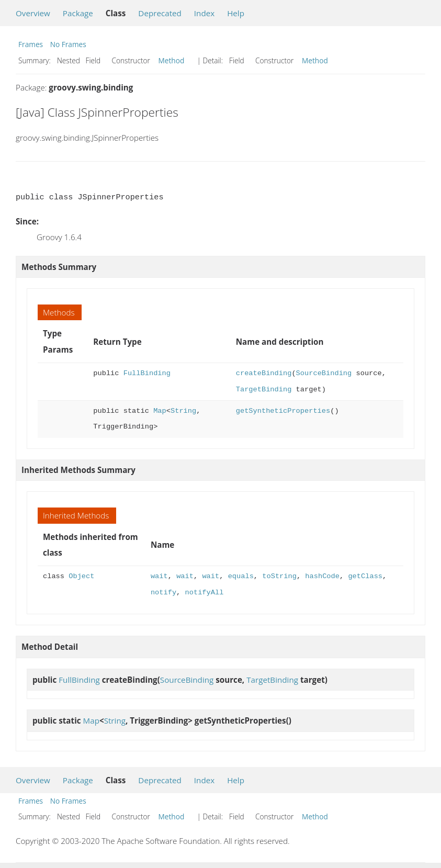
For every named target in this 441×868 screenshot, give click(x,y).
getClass (365, 576)
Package (78, 13)
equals (241, 576)
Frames (31, 44)
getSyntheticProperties (283, 411)
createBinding (264, 373)
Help (236, 13)
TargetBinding (264, 390)
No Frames (68, 44)
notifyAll (205, 593)
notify (163, 593)
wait (159, 576)
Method (172, 60)
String (183, 411)
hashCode (322, 576)
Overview (33, 13)
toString (279, 576)
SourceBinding (324, 373)
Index (204, 13)
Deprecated (160, 13)
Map (160, 411)
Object (81, 576)
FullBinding (147, 373)
